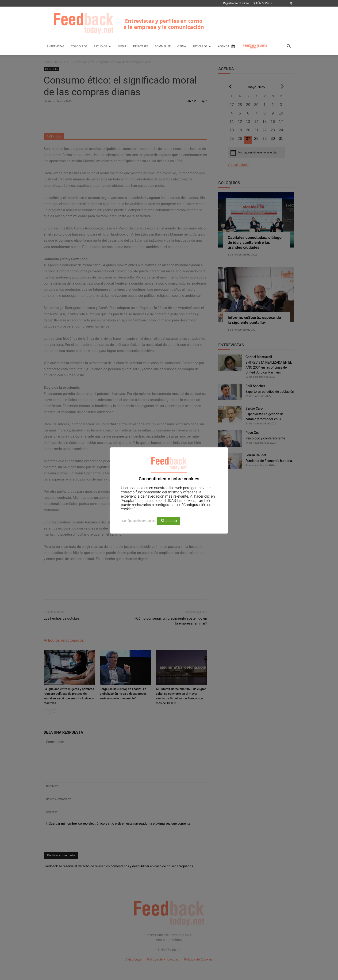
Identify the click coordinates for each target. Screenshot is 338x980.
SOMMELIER (163, 46)
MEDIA (122, 46)
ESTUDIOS (102, 46)
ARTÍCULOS (202, 46)
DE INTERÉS (141, 46)
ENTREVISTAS (56, 46)
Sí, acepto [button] (169, 521)
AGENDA (223, 46)
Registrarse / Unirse (236, 3)
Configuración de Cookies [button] (139, 521)
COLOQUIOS (79, 46)
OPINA (182, 46)
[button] (289, 47)
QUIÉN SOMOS (262, 3)
